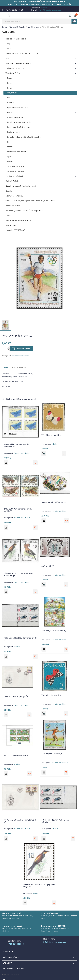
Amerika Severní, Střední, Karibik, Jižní (22, 54)
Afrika (8, 49)
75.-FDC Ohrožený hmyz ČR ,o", (17, 696)
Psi (9, 98)
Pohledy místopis (13, 206)
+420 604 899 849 (44, 8)
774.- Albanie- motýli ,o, (52, 695)
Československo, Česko (16, 39)
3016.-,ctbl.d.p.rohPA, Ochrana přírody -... (55, 821)
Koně (10, 88)
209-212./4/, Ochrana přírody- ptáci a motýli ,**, (39, 886)
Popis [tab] (6, 368)
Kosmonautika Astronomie (19, 127)
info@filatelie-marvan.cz (50, 10)
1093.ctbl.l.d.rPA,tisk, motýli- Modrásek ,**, (16, 445)
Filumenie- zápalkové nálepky (18, 220)
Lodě (9, 142)
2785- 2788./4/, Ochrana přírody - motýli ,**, (18, 510)
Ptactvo (11, 103)
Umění (10, 161)
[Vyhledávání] (39, 21)
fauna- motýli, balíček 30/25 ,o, (55, 502)
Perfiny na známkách (14, 176)
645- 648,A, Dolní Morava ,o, (54, 631)
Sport (10, 157)
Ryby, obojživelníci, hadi (17, 108)
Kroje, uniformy (14, 132)
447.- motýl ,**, (48, 566)
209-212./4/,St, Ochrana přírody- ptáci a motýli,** (18, 574)
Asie (7, 58)
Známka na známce (16, 166)
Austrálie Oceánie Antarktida (18, 63)
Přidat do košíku (23, 349)
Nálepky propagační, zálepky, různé (21, 186)
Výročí (8, 215)
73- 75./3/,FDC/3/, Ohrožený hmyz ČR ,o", (20, 821)
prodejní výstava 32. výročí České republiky (24, 211)
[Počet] (4, 348)
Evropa (9, 44)
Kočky (10, 83)
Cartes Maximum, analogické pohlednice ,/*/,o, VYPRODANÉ (31, 201)
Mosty (10, 147)
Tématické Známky (14, 73)
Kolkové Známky (12, 181)
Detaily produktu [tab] (20, 368)
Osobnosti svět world (17, 152)
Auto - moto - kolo (15, 117)
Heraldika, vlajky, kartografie (19, 122)
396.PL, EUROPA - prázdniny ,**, (18, 755)
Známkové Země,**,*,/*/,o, (16, 68)
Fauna (10, 78)
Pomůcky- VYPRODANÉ (15, 230)
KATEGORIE (8, 32)
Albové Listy (11, 225)
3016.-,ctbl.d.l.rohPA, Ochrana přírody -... (20, 639)
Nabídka (9, 191)
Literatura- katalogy (14, 196)
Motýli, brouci (11, 93)
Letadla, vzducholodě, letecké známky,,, (24, 137)
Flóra (9, 112)
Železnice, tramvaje (16, 171)
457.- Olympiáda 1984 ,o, (52, 754)
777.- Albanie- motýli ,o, (52, 435)
